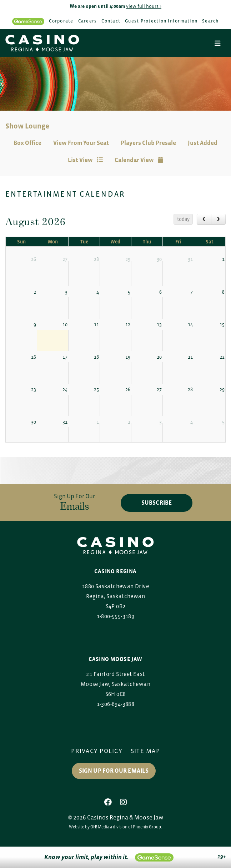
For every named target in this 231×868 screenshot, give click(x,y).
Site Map (145, 751)
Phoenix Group (147, 827)
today (183, 219)
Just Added (203, 143)
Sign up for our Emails (114, 771)
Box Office (27, 143)
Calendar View (139, 160)
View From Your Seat (81, 143)
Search (210, 21)
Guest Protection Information (161, 21)
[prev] (204, 219)
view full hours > (144, 6)
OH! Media (100, 827)
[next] (218, 219)
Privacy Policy (97, 751)
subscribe (157, 503)
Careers (88, 21)
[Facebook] (108, 802)
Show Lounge (27, 126)
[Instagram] (123, 802)
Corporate (61, 21)
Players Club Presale (148, 143)
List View (85, 160)
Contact (111, 21)
